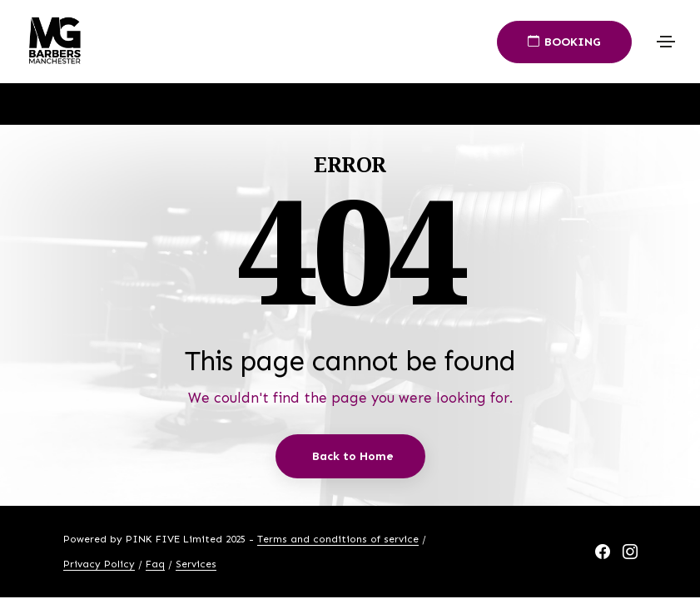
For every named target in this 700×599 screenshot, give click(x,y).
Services (196, 564)
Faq (155, 564)
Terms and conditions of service (338, 539)
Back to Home (353, 456)
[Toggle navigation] (666, 42)
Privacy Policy (99, 564)
